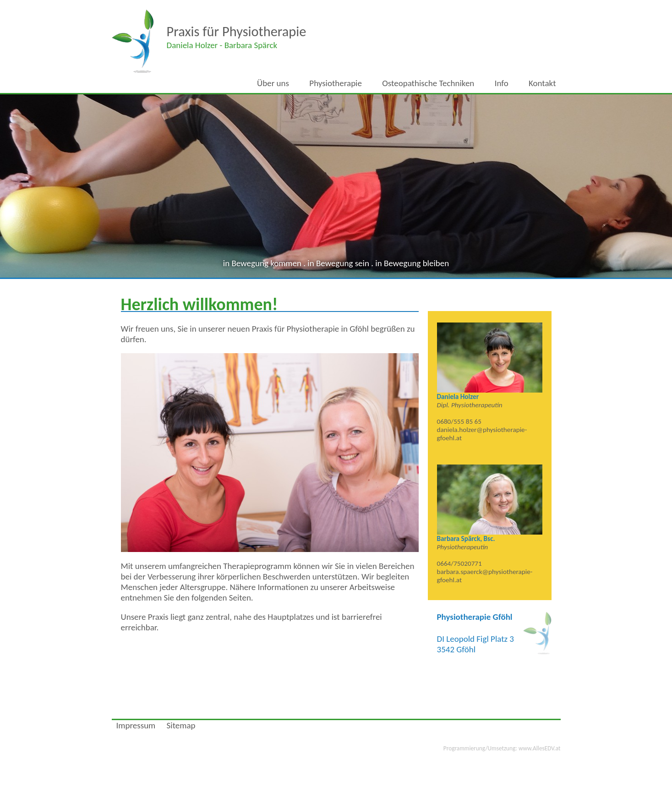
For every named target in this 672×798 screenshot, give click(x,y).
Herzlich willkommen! (199, 304)
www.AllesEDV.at (502, 748)
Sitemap (181, 725)
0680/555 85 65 (459, 421)
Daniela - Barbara (222, 45)
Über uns (273, 83)
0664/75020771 (459, 563)
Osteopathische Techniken (428, 83)
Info (502, 83)
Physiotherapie (336, 83)
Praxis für (237, 31)
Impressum (136, 725)
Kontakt (542, 83)
